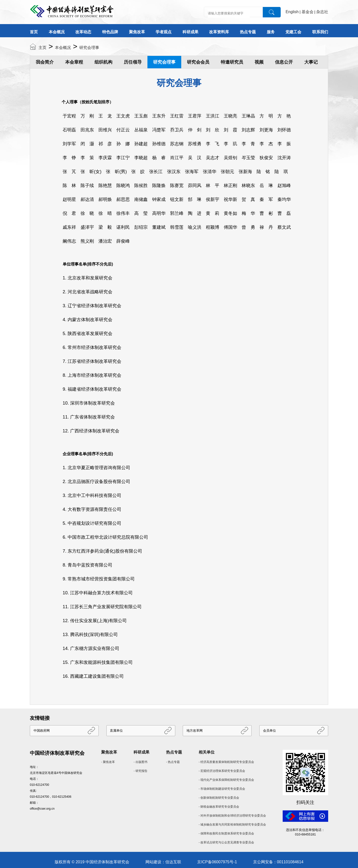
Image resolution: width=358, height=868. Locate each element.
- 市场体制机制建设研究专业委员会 (222, 789)
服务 (271, 32)
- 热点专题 (173, 762)
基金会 (308, 12)
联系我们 (320, 32)
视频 (259, 62)
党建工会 (293, 32)
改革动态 (83, 32)
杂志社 (322, 12)
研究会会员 (198, 62)
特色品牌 (110, 32)
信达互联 (173, 862)
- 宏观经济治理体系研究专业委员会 (222, 771)
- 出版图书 (140, 762)
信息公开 (284, 62)
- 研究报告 (140, 771)
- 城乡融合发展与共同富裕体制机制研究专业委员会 (232, 825)
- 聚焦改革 (108, 762)
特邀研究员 (232, 62)
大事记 (311, 62)
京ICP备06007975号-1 (217, 862)
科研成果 (190, 32)
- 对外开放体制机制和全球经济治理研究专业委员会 (232, 816)
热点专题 (248, 32)
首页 (34, 32)
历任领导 (133, 62)
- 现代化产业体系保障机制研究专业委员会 (226, 780)
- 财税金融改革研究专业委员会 (219, 807)
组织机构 (103, 62)
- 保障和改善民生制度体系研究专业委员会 (226, 833)
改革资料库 (219, 32)
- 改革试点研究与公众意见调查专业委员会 (226, 842)
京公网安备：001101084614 (278, 862)
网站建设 (153, 862)
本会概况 (57, 32)
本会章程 (74, 62)
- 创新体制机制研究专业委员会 (219, 798)
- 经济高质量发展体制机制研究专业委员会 (226, 762)
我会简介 (45, 62)
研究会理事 (89, 48)
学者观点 (164, 32)
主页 (43, 48)
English (292, 12)
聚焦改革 (137, 32)
